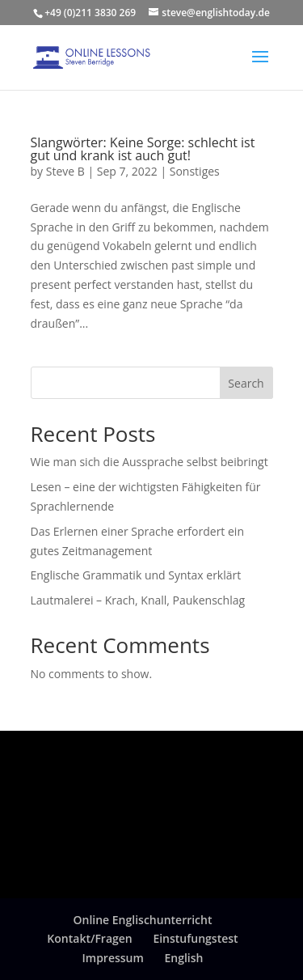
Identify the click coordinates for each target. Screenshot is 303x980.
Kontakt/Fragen (89, 938)
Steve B (65, 171)
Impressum (113, 958)
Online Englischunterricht (142, 920)
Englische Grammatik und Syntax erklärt (136, 575)
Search (246, 383)
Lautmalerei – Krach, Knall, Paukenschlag (138, 600)
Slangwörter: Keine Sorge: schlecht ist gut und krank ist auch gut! (143, 149)
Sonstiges (195, 171)
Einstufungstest (195, 938)
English (184, 958)
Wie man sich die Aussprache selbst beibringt (149, 462)
